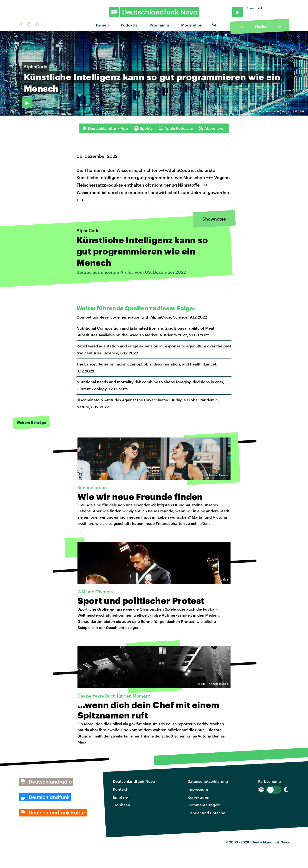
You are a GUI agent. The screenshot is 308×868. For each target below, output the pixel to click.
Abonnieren (212, 128)
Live (241, 27)
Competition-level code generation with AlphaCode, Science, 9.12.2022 (142, 317)
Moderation (192, 25)
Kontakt (120, 789)
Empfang (121, 797)
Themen (101, 25)
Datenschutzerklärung (208, 781)
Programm (159, 25)
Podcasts (129, 25)
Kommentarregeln (204, 805)
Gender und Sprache (206, 813)
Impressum (198, 789)
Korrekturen (198, 797)
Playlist (261, 27)
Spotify (143, 128)
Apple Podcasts (176, 128)
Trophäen (122, 805)
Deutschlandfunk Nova (134, 781)
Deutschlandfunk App (105, 128)
